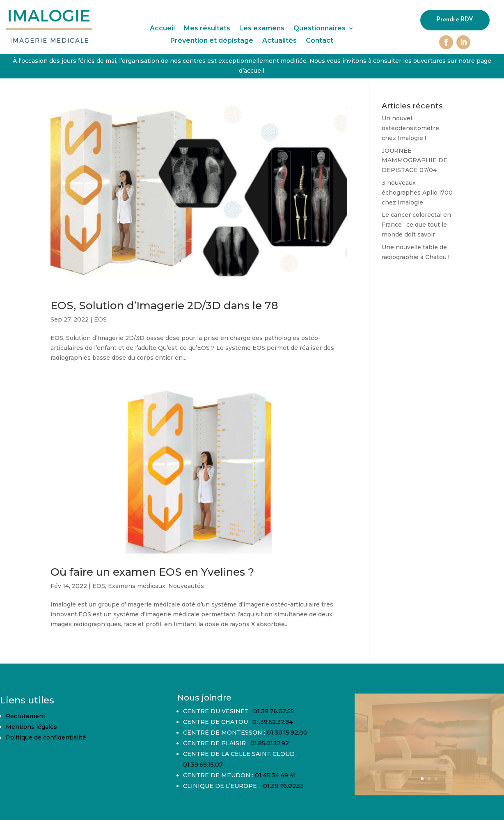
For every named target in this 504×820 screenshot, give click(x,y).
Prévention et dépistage (212, 41)
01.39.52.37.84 (273, 722)
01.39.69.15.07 (203, 765)
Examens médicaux (137, 586)
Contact (320, 41)
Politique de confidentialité (46, 737)
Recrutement (26, 716)
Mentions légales (31, 727)
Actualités (279, 41)
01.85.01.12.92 (270, 743)
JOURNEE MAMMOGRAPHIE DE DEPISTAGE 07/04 (415, 161)
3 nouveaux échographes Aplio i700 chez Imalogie (417, 193)
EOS (100, 319)
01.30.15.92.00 (287, 733)
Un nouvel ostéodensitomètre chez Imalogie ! (410, 128)
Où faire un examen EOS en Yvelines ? (152, 572)
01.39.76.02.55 (274, 711)
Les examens (262, 29)
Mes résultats (207, 29)
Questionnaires (320, 29)
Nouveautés (186, 586)
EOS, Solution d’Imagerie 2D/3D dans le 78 (164, 305)
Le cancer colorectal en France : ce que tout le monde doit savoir (416, 225)
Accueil (162, 29)
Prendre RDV (455, 20)
